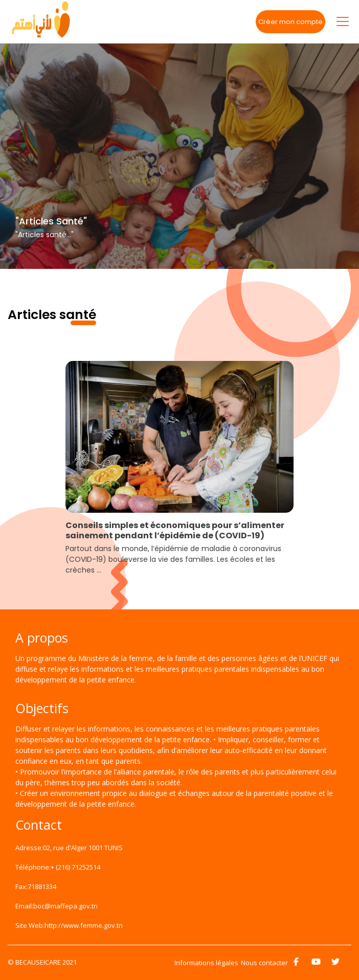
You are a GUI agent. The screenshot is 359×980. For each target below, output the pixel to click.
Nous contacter (264, 963)
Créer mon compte (290, 22)
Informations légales (206, 963)
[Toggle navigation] (343, 21)
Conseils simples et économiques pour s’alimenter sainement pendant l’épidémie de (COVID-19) (175, 531)
